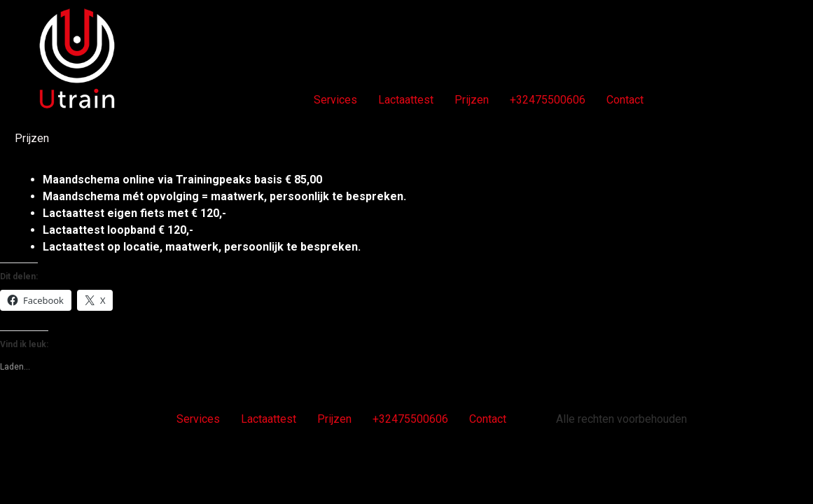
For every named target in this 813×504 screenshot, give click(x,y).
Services (335, 100)
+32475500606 (548, 100)
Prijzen (472, 100)
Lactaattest (406, 100)
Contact (625, 100)
